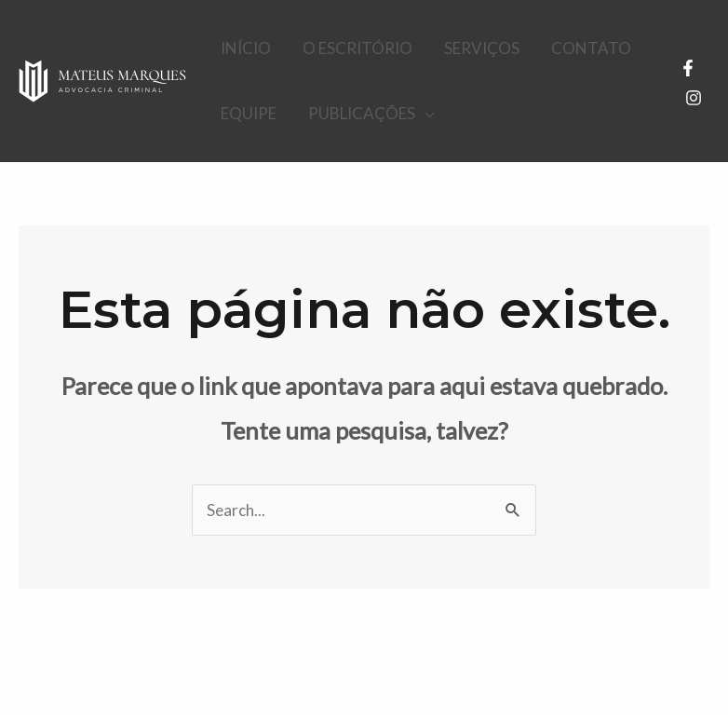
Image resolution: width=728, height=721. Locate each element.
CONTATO (591, 48)
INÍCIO (246, 48)
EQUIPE (249, 113)
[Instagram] (694, 98)
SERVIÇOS (482, 48)
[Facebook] (688, 68)
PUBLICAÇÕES (362, 113)
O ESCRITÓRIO (357, 48)
